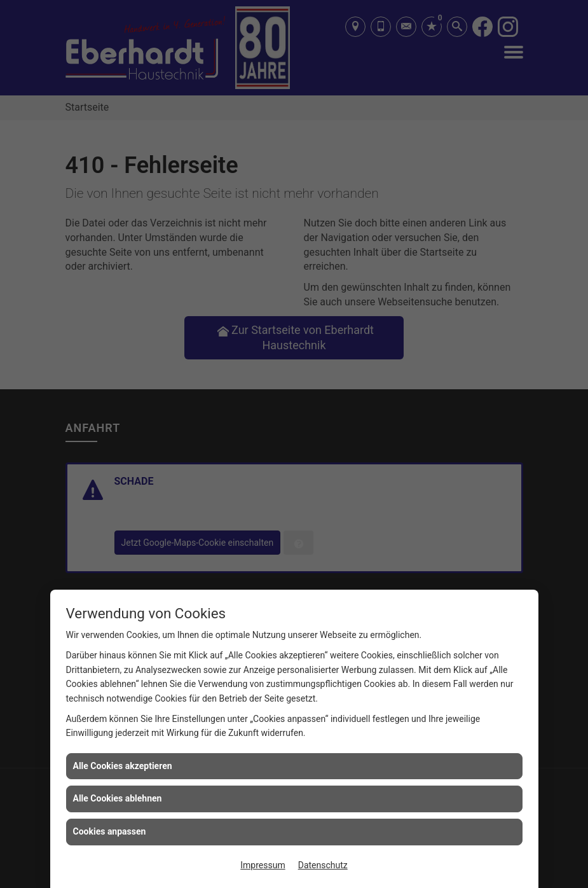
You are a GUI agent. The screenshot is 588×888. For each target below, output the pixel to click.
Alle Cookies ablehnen (118, 798)
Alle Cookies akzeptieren (123, 766)
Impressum (263, 865)
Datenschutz (323, 865)
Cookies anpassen (110, 831)
